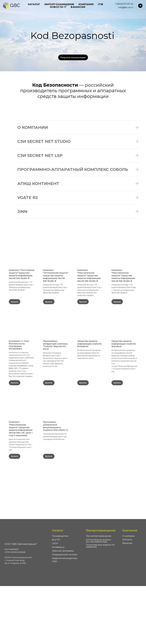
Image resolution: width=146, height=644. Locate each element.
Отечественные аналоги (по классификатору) (98, 599)
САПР (55, 601)
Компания (130, 588)
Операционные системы (65, 613)
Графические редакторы (65, 616)
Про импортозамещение (99, 594)
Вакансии (78, 7)
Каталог (58, 588)
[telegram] (140, 6)
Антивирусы (58, 605)
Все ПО (56, 598)
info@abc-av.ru (126, 7)
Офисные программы (63, 609)
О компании (129, 594)
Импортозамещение (101, 588)
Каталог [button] (34, 4)
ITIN (101, 4)
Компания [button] (86, 4)
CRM (55, 619)
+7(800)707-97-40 (124, 4)
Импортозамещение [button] (59, 4)
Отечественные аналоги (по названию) (100, 604)
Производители (60, 594)
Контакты (127, 598)
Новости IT (58, 7)
